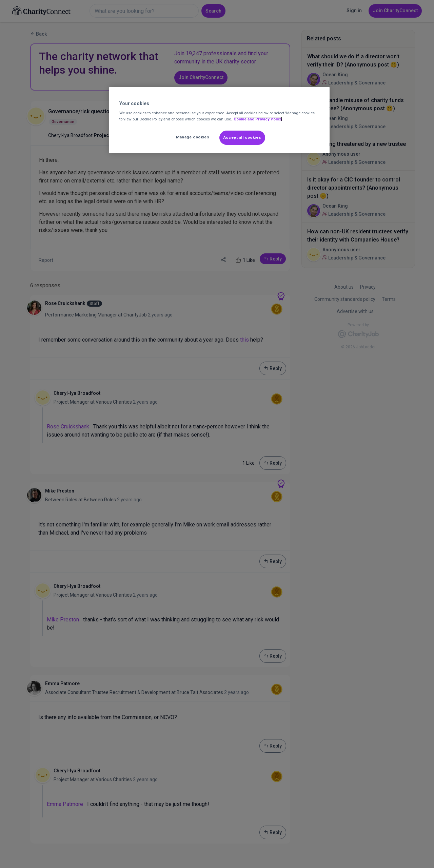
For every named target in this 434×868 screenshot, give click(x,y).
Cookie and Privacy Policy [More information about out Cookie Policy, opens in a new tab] (258, 119)
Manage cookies (193, 137)
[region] (219, 120)
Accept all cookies (242, 137)
